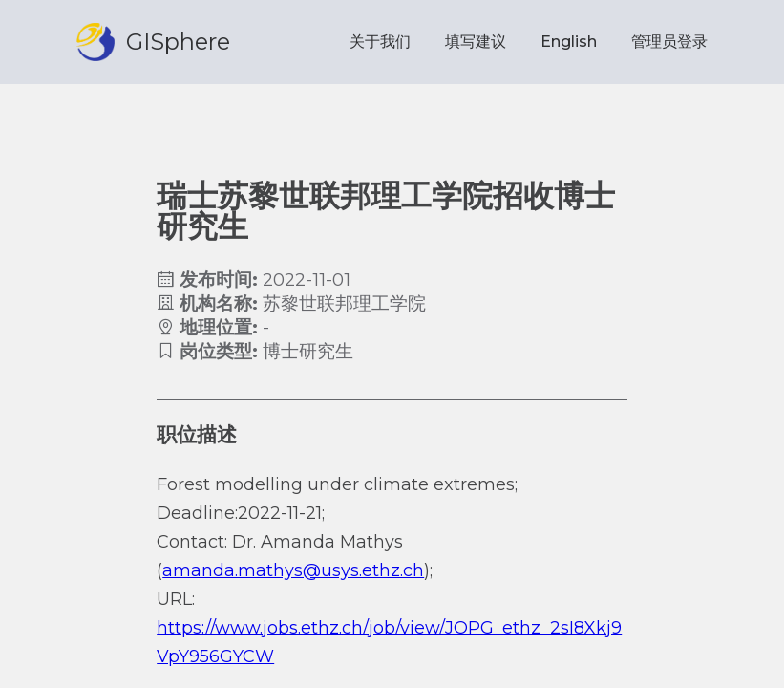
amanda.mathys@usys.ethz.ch (293, 570)
